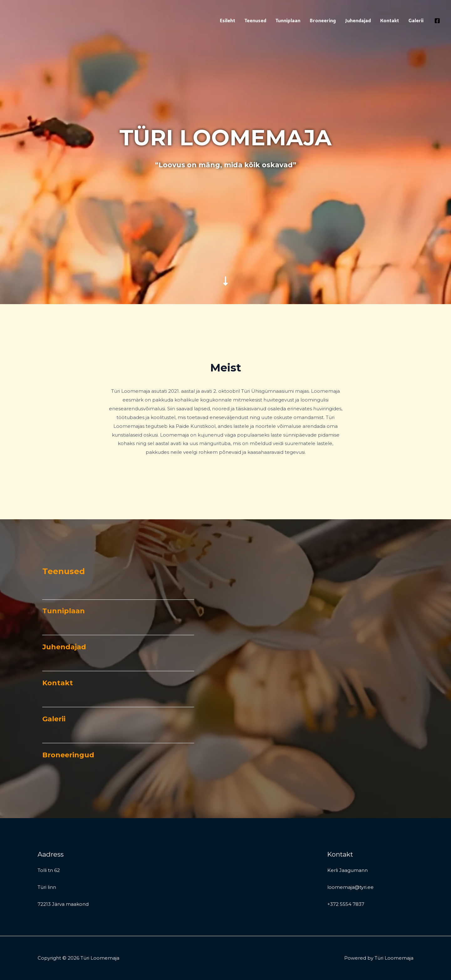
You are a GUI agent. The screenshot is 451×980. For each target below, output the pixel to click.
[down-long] (225, 237)
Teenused (255, 20)
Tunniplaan (288, 20)
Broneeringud (68, 755)
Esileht (228, 20)
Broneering (323, 20)
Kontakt (390, 20)
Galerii (416, 20)
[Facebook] (437, 21)
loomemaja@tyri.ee (350, 887)
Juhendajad (358, 20)
